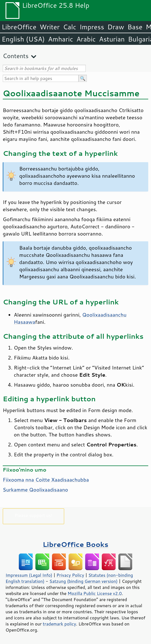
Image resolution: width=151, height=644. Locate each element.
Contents (16, 56)
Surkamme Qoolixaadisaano (35, 490)
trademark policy (59, 624)
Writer (50, 27)
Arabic (86, 39)
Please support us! (34, 515)
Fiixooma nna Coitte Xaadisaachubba (46, 480)
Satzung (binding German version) (84, 581)
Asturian (112, 39)
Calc (70, 27)
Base (135, 27)
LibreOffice (19, 27)
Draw (116, 27)
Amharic (61, 39)
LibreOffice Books (75, 544)
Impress (92, 27)
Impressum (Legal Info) (29, 575)
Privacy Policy (70, 575)
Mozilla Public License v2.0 (95, 593)
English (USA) (23, 39)
